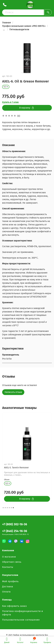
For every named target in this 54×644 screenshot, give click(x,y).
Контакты (8, 567)
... (4, 29)
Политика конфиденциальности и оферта (23, 613)
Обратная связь (12, 562)
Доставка (8, 587)
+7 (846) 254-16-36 (15, 531)
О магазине (9, 557)
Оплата (6, 592)
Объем (7, 482)
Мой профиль (10, 581)
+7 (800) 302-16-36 (15, 524)
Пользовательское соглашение (21, 620)
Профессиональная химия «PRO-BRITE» (24, 26)
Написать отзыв (13, 392)
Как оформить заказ (14, 606)
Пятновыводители (19, 29)
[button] (3, 508)
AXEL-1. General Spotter (16, 468)
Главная (6, 23)
